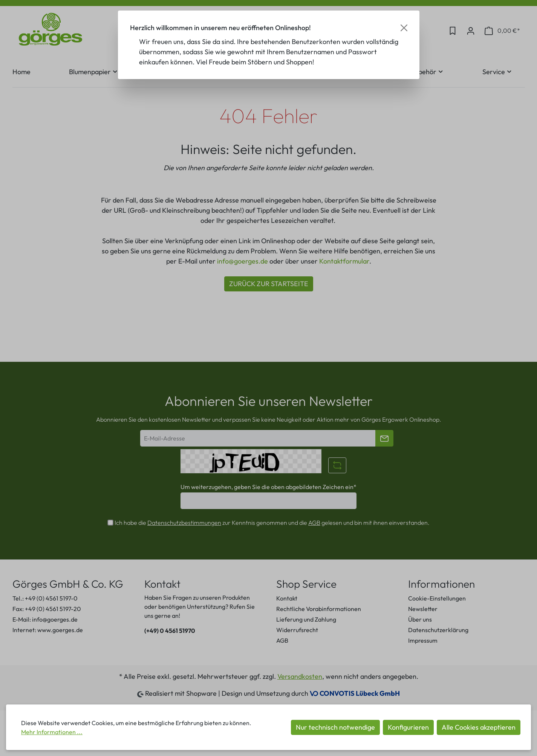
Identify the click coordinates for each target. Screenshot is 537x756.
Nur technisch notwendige (335, 727)
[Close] (404, 28)
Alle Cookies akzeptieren (479, 727)
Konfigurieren (408, 727)
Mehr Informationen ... (52, 732)
